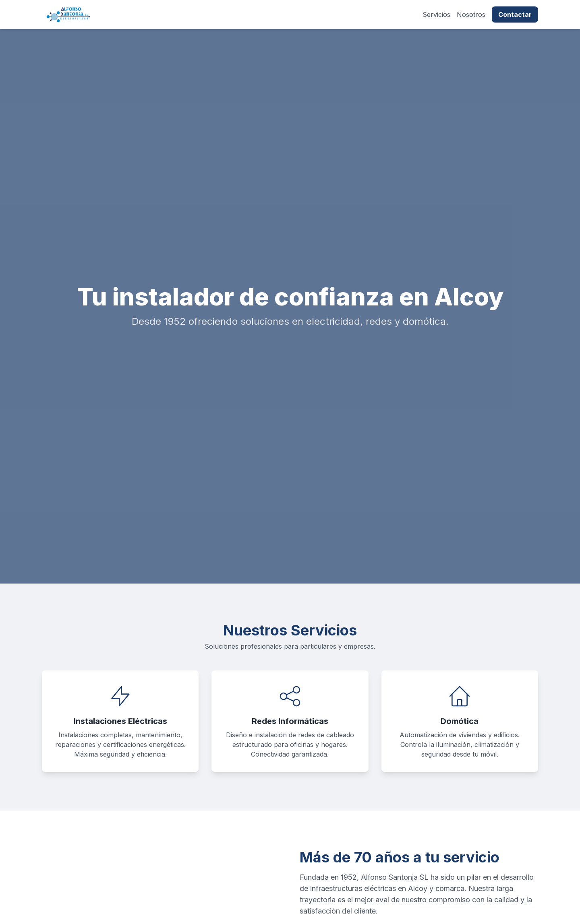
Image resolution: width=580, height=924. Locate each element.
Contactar (515, 14)
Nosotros (471, 14)
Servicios (436, 14)
